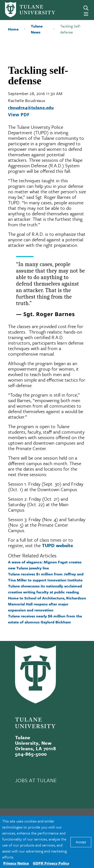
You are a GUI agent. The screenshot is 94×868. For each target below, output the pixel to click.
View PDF (19, 115)
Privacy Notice (16, 863)
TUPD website (57, 545)
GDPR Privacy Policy (51, 863)
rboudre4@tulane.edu (31, 107)
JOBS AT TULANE (36, 780)
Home (13, 29)
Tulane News (37, 29)
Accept (81, 842)
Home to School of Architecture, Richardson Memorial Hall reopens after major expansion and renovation (47, 604)
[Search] (86, 8)
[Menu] (86, 14)
